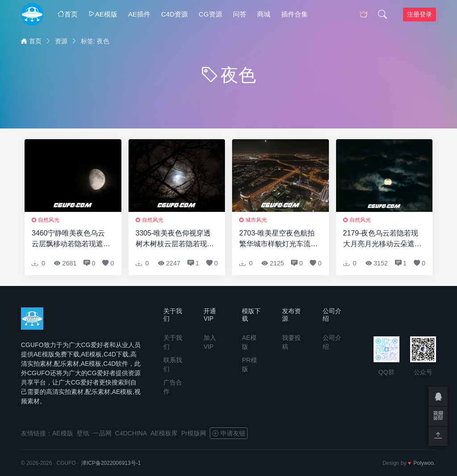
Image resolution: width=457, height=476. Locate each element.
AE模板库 (164, 433)
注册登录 (420, 14)
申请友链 (229, 433)
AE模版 (103, 14)
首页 (68, 14)
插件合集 (295, 14)
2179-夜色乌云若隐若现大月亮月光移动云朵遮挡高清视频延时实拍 (382, 239)
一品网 (102, 433)
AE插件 (139, 14)
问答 (240, 14)
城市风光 (256, 220)
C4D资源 (174, 14)
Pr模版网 (194, 433)
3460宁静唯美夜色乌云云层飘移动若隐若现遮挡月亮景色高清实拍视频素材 (71, 239)
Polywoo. (424, 463)
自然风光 (49, 220)
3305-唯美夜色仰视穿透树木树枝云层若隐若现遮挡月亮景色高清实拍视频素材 (175, 239)
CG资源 (210, 14)
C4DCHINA (131, 433)
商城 (264, 14)
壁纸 (83, 433)
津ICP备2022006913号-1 (111, 463)
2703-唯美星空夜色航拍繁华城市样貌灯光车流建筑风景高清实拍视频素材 (278, 239)
